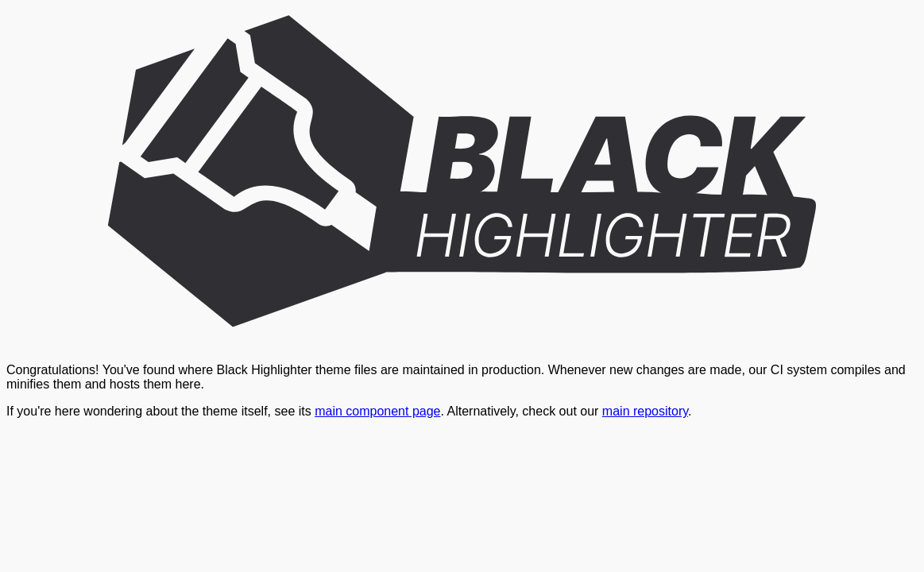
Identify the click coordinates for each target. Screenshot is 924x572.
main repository (645, 411)
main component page (377, 411)
